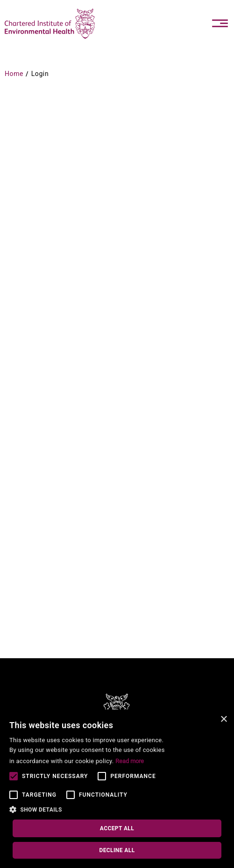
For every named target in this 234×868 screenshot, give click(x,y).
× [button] (223, 720)
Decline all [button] (117, 850)
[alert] (117, 789)
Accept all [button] (117, 828)
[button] (90, 810)
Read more (130, 761)
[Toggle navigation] (220, 23)
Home (14, 74)
